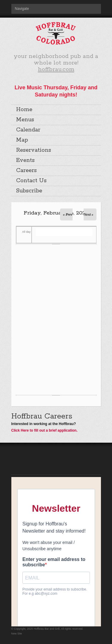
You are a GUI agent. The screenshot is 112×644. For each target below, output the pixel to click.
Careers (26, 171)
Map (22, 140)
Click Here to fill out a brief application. (45, 430)
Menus (25, 120)
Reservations (34, 150)
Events (25, 160)
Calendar (28, 130)
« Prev (68, 214)
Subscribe (29, 191)
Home (24, 110)
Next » (88, 214)
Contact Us (31, 181)
